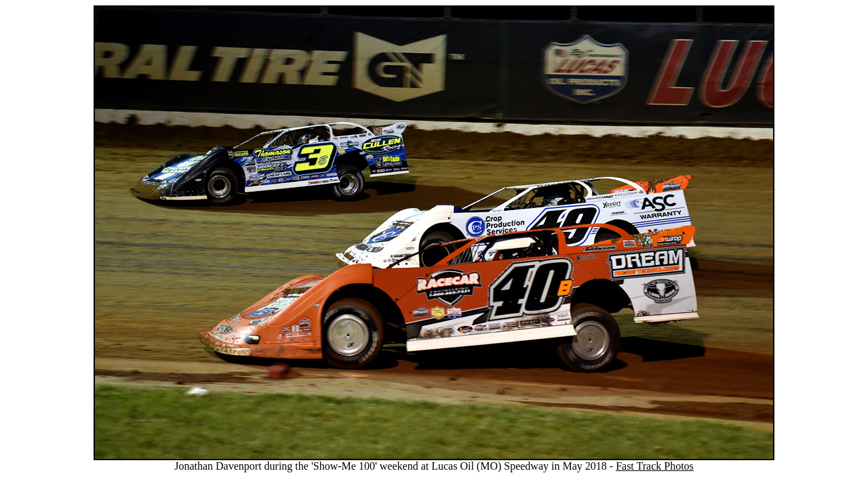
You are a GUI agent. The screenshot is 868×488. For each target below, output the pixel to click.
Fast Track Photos (655, 466)
